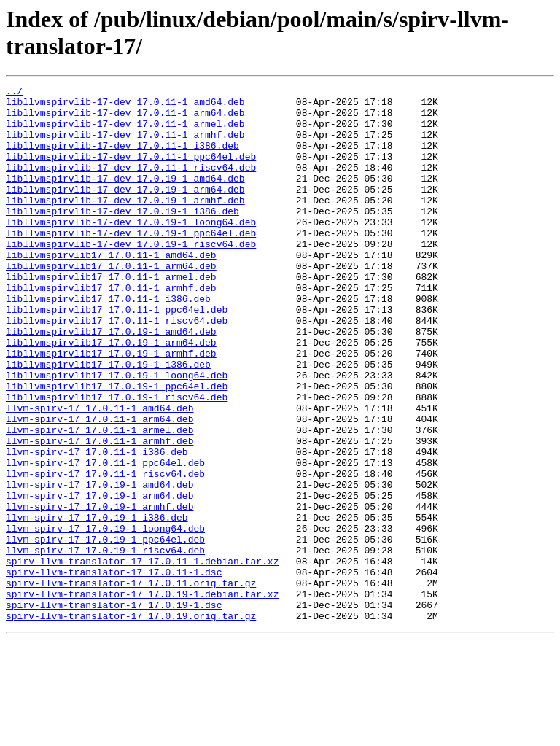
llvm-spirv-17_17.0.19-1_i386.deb (97, 605)
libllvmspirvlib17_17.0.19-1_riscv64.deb (117, 460)
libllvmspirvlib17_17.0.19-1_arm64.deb (111, 395)
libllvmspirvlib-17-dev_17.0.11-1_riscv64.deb (131, 184)
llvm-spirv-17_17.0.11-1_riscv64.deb (105, 552)
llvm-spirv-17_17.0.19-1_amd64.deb (100, 565)
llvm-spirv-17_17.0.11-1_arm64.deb (100, 486)
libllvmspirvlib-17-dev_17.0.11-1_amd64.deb (125, 106)
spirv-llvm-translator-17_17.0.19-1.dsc (114, 710)
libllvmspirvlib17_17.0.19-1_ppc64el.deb (117, 447)
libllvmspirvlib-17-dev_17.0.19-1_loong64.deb (131, 250)
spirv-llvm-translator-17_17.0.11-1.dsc (114, 670)
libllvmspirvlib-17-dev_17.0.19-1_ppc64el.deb (131, 263)
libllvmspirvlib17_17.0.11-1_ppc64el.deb (117, 355)
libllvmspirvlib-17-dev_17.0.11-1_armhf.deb (125, 145)
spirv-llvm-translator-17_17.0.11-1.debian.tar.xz (142, 657)
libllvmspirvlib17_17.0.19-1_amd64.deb (111, 381)
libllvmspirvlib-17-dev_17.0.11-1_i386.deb (122, 158)
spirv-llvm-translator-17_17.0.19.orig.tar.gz (131, 723)
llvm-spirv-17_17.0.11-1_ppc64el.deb (105, 539)
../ (14, 93)
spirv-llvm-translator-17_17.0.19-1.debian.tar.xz (142, 696)
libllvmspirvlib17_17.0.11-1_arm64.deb (111, 303)
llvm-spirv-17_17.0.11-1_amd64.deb (100, 473)
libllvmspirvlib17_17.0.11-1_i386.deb (108, 342)
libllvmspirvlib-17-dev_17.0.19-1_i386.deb (122, 237)
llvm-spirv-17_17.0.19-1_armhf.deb (100, 591)
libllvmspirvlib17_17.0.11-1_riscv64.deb (117, 368)
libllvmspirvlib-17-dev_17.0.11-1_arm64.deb (125, 119)
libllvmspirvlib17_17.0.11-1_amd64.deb (111, 290)
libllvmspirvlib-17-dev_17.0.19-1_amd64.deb (125, 198)
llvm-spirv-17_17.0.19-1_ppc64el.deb (105, 631)
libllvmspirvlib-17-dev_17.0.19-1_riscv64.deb (131, 276)
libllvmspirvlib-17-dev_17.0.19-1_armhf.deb (125, 224)
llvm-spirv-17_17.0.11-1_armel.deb (100, 500)
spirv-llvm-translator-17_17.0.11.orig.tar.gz (131, 683)
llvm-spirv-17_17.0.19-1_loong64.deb (105, 618)
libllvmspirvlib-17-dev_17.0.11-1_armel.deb (125, 132)
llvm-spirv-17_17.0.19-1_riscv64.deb (105, 644)
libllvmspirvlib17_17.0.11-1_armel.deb (111, 316)
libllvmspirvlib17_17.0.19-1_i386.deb (108, 421)
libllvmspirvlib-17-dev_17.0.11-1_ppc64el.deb (131, 171)
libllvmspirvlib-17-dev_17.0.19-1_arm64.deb (125, 211)
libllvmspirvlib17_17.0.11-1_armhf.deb (111, 329)
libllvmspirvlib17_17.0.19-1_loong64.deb (117, 434)
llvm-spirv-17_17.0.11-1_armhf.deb (100, 513)
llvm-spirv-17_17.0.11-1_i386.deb (97, 526)
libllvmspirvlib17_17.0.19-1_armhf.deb (111, 408)
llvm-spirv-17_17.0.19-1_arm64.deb (100, 578)
